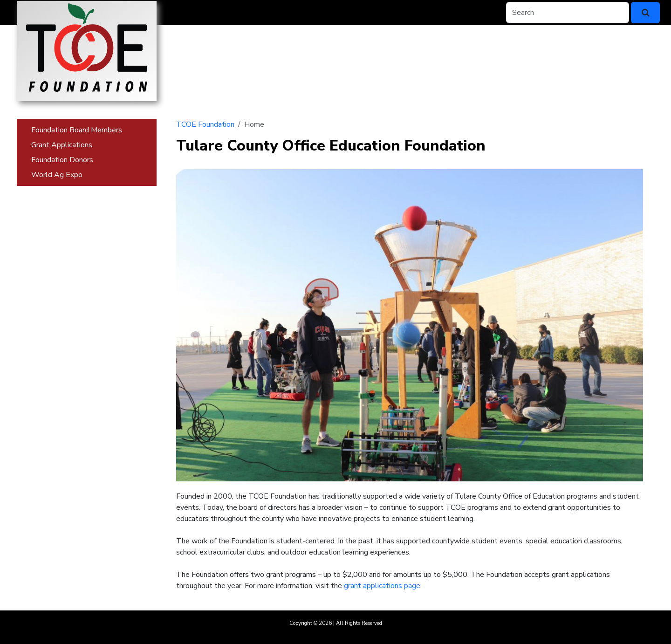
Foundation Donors (62, 160)
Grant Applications (62, 145)
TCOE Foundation (205, 124)
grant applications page (382, 586)
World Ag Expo (57, 175)
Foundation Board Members (77, 130)
